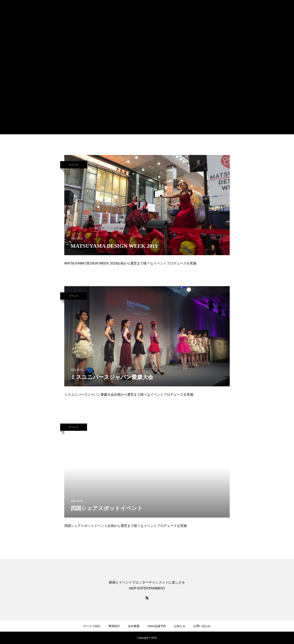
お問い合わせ (202, 626)
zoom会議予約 (157, 626)
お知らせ (180, 626)
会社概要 (134, 626)
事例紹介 (114, 626)
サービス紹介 (92, 626)
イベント (74, 165)
